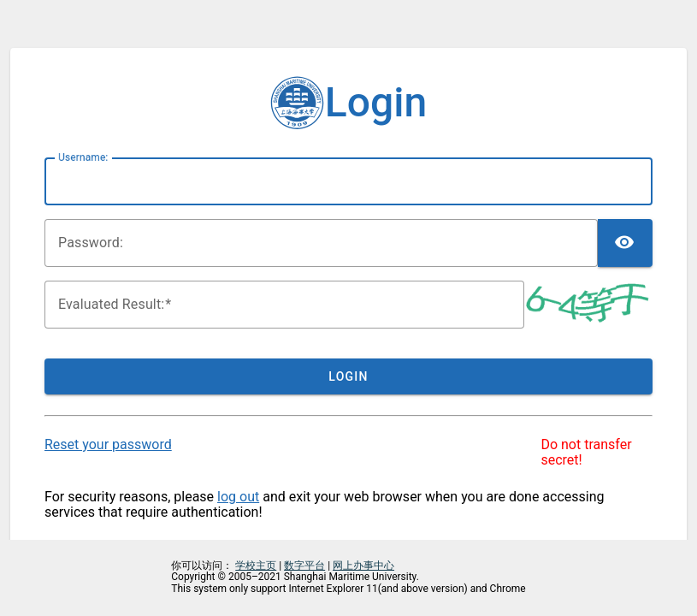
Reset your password (108, 444)
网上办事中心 (363, 566)
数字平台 (304, 566)
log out (238, 497)
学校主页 (256, 566)
